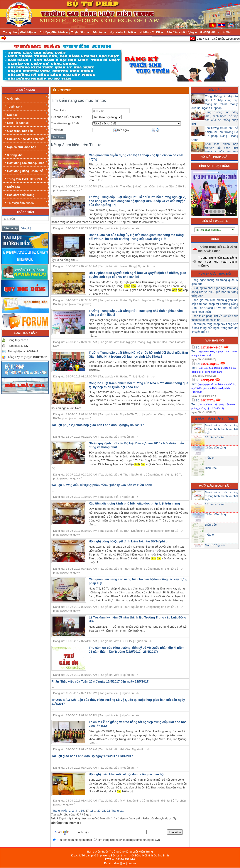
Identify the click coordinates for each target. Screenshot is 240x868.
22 (108, 811)
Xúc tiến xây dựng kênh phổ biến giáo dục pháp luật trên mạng (134, 503)
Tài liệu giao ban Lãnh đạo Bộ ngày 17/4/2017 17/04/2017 (92, 756)
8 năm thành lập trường (215, 419)
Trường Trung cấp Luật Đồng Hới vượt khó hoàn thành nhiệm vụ (217, 262)
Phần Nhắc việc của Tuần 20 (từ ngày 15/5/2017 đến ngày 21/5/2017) (100, 681)
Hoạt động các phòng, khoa (26, 162)
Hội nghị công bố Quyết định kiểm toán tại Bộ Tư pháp (128, 541)
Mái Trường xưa (215, 545)
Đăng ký (25, 228)
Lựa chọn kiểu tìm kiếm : (67, 117)
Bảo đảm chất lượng (19, 194)
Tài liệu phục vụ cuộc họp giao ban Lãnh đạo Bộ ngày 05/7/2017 (98, 425)
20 (99, 811)
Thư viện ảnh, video (26, 202)
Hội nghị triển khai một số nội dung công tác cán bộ (126, 774)
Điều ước (211, 468)
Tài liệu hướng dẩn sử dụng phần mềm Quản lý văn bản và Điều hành (102, 485)
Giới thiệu (26, 98)
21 (104, 811)
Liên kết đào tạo (26, 122)
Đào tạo (26, 114)
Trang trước (60, 811)
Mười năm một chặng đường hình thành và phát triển (221, 429)
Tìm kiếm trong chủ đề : (66, 123)
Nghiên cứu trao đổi (215, 274)
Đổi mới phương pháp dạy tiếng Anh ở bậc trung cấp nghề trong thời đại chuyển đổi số (215, 328)
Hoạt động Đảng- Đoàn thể (26, 170)
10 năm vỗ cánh (215, 437)
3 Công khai (26, 154)
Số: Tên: (214, 351)
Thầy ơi (210, 458)
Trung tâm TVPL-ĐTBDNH (26, 178)
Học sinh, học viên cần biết (26, 138)
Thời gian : (58, 130)
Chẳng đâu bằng (215, 448)
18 (92, 811)
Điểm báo (12, 186)
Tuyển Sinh (26, 106)
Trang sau (118, 811)
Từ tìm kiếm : (59, 110)
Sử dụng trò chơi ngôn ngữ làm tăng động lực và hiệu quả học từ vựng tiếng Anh (215, 292)
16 (82, 811)
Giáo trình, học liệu (26, 130)
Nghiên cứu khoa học (26, 146)
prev (204, 192)
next (225, 192)
